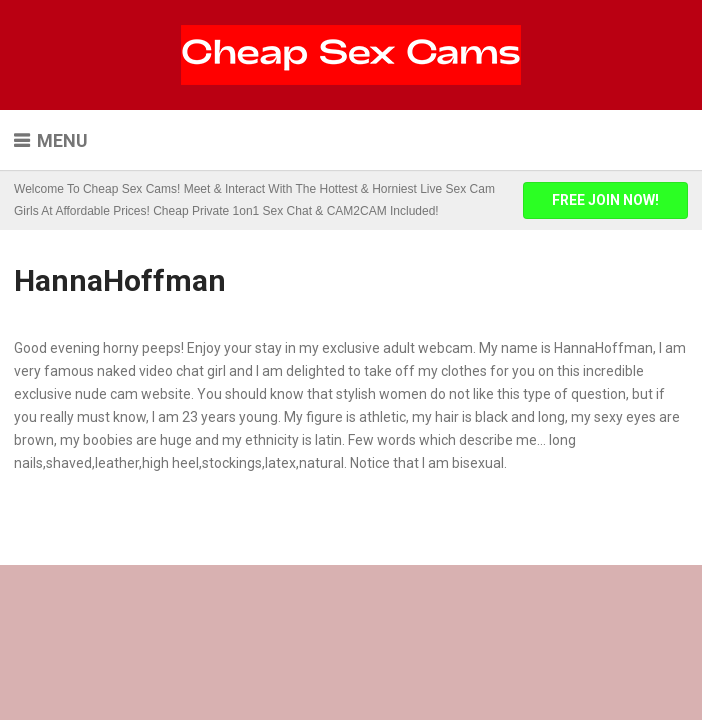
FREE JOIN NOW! (605, 200)
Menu (62, 140)
